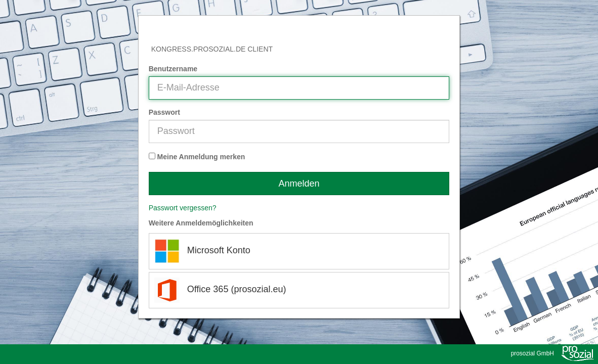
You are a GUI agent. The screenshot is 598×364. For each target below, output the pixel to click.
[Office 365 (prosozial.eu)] (299, 290)
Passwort (164, 112)
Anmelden (299, 184)
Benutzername (173, 69)
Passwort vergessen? (183, 208)
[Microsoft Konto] (299, 251)
